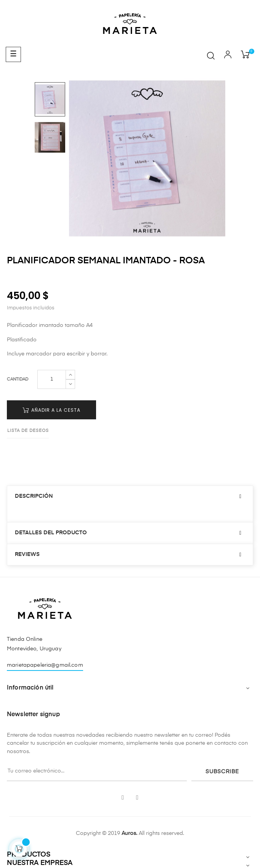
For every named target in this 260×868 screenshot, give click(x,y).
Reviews (27, 554)
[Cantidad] (52, 379)
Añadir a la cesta (51, 410)
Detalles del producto (51, 533)
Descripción (34, 496)
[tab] (130, 496)
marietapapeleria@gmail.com (45, 665)
